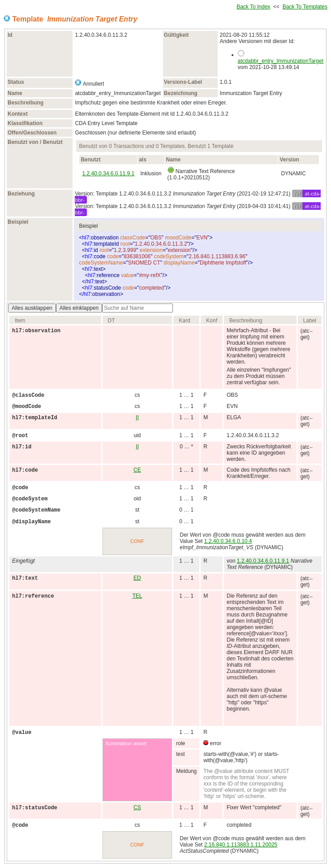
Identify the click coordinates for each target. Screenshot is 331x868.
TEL (137, 596)
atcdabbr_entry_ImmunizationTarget (281, 61)
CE (137, 470)
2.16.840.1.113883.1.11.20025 (241, 845)
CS (137, 807)
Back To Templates (305, 7)
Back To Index (253, 7)
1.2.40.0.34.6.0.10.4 (228, 541)
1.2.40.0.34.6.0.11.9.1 (108, 174)
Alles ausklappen (32, 308)
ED (137, 578)
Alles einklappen (79, 308)
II (137, 417)
